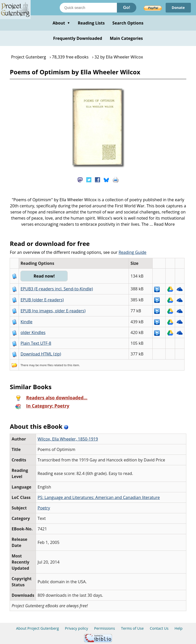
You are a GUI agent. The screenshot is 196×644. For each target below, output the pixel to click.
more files (46, 365)
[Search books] (88, 8)
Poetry (44, 508)
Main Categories (126, 38)
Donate (178, 8)
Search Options (128, 23)
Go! (127, 8)
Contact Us (159, 628)
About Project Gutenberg (38, 628)
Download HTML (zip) (41, 354)
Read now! (44, 276)
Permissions (105, 628)
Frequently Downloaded (78, 38)
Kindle (26, 322)
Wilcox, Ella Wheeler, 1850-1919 (68, 439)
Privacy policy (76, 628)
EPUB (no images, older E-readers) (53, 311)
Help (179, 628)
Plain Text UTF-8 (36, 343)
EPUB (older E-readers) (42, 300)
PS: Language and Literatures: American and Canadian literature (99, 497)
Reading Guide (133, 252)
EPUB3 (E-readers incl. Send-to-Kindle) (57, 289)
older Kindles (33, 332)
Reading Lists (91, 23)
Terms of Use (132, 628)
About (61, 23)
